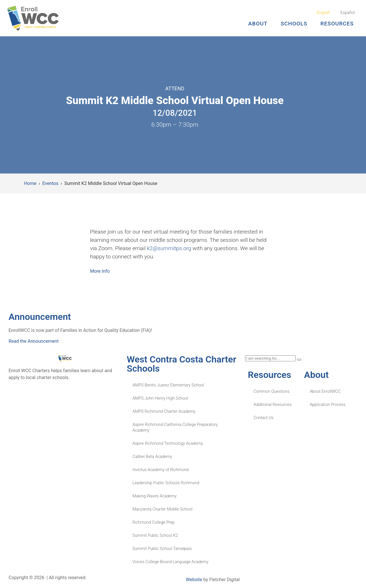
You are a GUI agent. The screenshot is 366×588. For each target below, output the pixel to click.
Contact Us (264, 418)
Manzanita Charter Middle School (162, 509)
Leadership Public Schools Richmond (166, 483)
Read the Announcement (34, 341)
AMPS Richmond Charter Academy (164, 411)
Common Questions (272, 391)
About (258, 24)
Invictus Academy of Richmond (160, 470)
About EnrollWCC (325, 391)
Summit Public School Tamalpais (162, 549)
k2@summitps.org (169, 248)
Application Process (328, 405)
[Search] (299, 360)
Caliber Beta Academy (152, 457)
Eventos (50, 183)
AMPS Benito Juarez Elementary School (168, 385)
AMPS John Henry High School (160, 398)
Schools (294, 24)
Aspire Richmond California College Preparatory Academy (175, 427)
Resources (337, 24)
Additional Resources (273, 405)
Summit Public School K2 (155, 536)
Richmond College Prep (153, 522)
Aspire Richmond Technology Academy (168, 444)
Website (194, 580)
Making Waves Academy (154, 496)
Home (30, 183)
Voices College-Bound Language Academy (170, 562)
